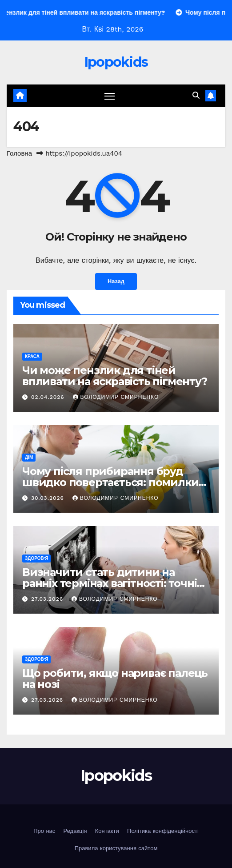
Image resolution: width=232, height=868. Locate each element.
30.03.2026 (49, 498)
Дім (29, 457)
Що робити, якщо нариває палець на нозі (115, 679)
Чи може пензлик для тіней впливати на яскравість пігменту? (115, 376)
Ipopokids (116, 62)
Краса (32, 356)
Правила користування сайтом (116, 848)
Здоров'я (36, 558)
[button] (196, 95)
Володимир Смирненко (116, 397)
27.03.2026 (48, 599)
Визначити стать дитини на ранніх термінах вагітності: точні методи (109, 583)
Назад (116, 281)
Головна (19, 153)
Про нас (44, 831)
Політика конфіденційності (163, 831)
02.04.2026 (49, 397)
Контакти (107, 831)
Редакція (75, 831)
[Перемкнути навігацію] (110, 96)
